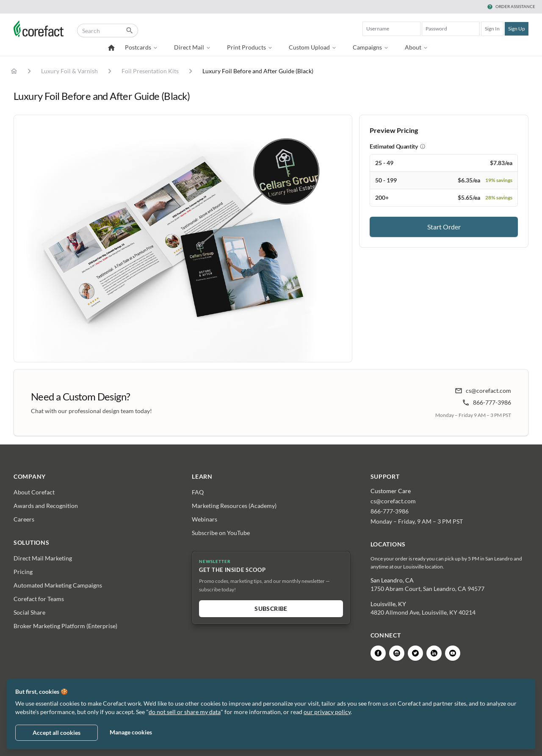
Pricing (23, 572)
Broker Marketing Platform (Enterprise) (65, 626)
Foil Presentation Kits (150, 71)
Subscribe (271, 608)
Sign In (492, 29)
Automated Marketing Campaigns (58, 585)
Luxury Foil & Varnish (69, 71)
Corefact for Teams (39, 599)
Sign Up (517, 29)
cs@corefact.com (483, 391)
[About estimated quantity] (423, 146)
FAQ (198, 492)
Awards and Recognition (46, 506)
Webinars (205, 519)
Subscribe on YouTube (221, 533)
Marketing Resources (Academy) (234, 506)
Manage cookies (131, 732)
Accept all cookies (57, 733)
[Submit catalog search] (130, 30)
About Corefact (34, 492)
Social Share (29, 612)
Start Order (444, 227)
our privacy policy (327, 712)
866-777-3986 (487, 403)
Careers (24, 519)
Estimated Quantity (394, 146)
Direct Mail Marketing (43, 558)
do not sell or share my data (185, 712)
